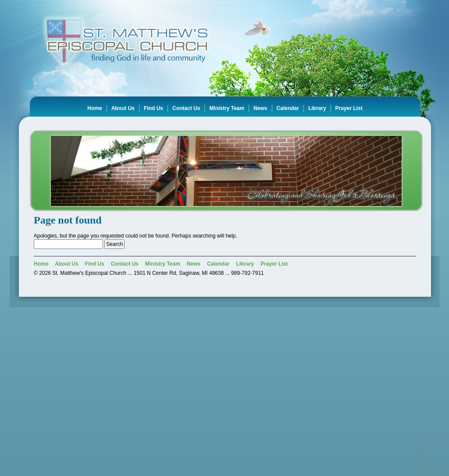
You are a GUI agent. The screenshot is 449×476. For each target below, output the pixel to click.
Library (317, 108)
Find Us (153, 108)
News (260, 108)
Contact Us (186, 108)
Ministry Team (227, 108)
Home (94, 108)
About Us (123, 108)
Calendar (288, 108)
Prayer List (349, 108)
